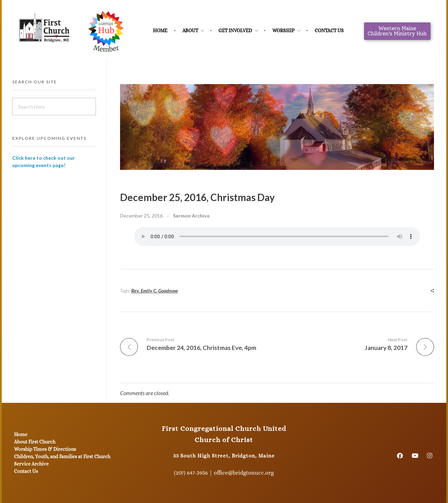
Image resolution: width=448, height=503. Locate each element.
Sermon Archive (191, 216)
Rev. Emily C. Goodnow (155, 291)
